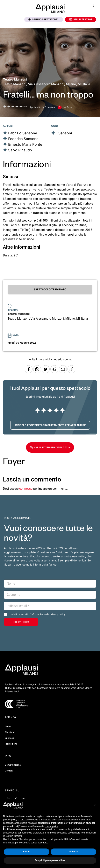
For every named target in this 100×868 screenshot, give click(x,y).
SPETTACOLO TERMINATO (50, 289)
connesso (26, 489)
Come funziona (13, 765)
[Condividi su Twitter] (46, 372)
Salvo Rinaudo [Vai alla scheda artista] (20, 150)
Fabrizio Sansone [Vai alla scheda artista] (23, 133)
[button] (93, 5)
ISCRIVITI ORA (21, 622)
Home (8, 726)
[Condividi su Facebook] (29, 372)
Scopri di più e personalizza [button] (50, 860)
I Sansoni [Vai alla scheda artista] (64, 133)
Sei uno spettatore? (43, 19)
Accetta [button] (73, 852)
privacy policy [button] (10, 820)
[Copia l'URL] (63, 372)
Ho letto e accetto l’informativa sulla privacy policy (38, 614)
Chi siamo (10, 732)
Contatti (9, 771)
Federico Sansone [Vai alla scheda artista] (23, 139)
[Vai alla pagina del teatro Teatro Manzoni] (15, 79)
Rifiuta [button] (27, 852)
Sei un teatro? (81, 19)
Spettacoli (10, 738)
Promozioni (11, 744)
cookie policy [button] (51, 826)
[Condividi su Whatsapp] (38, 372)
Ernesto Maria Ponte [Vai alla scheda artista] (25, 144)
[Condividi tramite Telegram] (55, 372)
